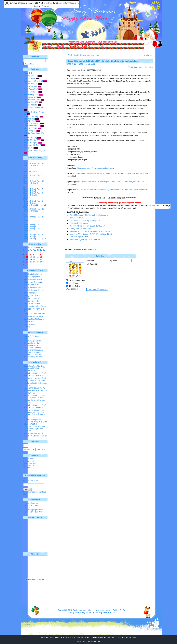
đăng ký (62, 3)
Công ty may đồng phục (33, 282)
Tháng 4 (26, 171)
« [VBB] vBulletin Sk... (75, 55)
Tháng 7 (26, 163)
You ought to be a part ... (33, 352)
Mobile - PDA (29, 138)
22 (41, 259)
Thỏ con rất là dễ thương (79, 223)
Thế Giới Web (29, 102)
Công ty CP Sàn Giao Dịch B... (35, 314)
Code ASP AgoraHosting (79, 237)
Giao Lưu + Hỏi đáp (31, 145)
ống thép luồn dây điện (32, 298)
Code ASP (27, 119)
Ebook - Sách (29, 143)
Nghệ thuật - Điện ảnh (32, 81)
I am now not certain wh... (33, 354)
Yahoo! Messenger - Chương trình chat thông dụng (89, 215)
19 (31, 259)
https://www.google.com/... (34, 341)
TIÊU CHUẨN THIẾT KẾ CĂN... (35, 306)
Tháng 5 (33, 191)
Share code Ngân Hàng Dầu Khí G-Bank (85, 240)
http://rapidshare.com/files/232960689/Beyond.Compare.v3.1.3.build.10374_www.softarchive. (112, 190)
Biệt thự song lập (30, 293)
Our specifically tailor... (32, 343)
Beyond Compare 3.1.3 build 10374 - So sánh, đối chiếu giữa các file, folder (34, 398)
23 (43, 259)
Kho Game (28, 131)
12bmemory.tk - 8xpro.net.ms (99, 610)
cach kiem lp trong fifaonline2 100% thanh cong (35, 428)
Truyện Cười (28, 86)
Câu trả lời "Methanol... (32, 336)
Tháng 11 (27, 165)
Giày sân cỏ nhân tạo (32, 304)
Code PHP (28, 121)
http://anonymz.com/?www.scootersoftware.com (95, 168)
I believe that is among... (33, 348)
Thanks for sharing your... (33, 350)
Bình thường (143, 67)
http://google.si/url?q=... (32, 345)
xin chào (27, 339)
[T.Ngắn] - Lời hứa (76, 218)
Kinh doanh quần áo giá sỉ (33, 316)
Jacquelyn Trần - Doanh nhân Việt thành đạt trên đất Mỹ (91, 234)
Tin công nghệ (29, 76)
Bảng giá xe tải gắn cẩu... (33, 296)
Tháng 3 (40, 189)
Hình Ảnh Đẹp (29, 95)
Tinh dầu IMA (29, 322)
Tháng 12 (35, 165)
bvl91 (93, 64)
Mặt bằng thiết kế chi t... (33, 274)
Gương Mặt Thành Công (33, 150)
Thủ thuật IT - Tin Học (32, 108)
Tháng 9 (26, 195)
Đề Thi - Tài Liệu (30, 140)
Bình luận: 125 (29, 461)
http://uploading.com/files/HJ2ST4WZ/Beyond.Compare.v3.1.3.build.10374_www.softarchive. (111, 182)
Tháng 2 (33, 181)
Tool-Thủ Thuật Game (32, 133)
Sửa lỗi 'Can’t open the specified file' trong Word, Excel (35, 421)
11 (27, 257)
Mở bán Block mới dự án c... (34, 288)
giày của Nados (29, 324)
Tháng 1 (26, 175)
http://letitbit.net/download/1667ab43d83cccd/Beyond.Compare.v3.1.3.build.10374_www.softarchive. (111, 173)
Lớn (136, 67)
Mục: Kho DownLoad (91, 55)
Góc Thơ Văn (29, 84)
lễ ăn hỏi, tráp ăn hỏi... (32, 285)
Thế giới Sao (28, 97)
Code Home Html (30, 126)
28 (38, 262)
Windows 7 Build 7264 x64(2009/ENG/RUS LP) (87, 226)
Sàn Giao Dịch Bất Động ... (34, 319)
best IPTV (27, 327)
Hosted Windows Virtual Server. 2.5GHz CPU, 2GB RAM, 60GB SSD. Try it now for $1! (88, 637)
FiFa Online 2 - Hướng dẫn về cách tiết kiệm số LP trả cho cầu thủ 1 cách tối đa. (35, 381)
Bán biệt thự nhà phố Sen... (34, 279)
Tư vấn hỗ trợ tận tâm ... (33, 277)
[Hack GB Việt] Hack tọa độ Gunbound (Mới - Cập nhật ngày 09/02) (34, 413)
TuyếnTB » (148, 55)
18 (27, 259)
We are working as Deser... (34, 357)
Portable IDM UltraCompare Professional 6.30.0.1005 (90, 231)
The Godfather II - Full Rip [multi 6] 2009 (85, 221)
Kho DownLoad (29, 100)
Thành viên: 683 (29, 463)
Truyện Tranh (29, 89)
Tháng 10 (40, 163)
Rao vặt (27, 148)
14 (38, 257)
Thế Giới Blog (29, 105)
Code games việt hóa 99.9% (80, 229)
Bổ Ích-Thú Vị (29, 128)
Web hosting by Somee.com (88, 641)
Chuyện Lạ (28, 78)
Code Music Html (30, 123)
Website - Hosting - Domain (34, 112)
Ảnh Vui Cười (29, 92)
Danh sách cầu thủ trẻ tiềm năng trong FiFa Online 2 (34, 367)
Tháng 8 (33, 163)
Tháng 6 (26, 193)
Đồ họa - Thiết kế (30, 117)
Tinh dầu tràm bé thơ (31, 301)
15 (41, 257)
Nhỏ (151, 67)
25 (27, 262)
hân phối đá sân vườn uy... (34, 290)
